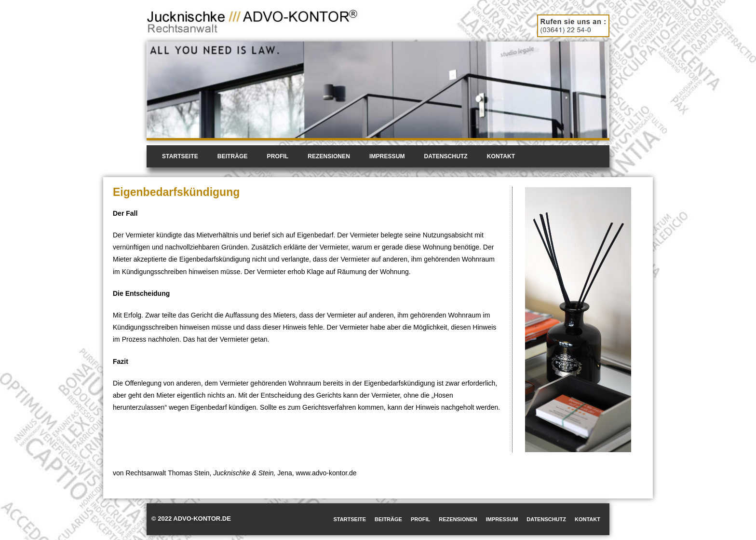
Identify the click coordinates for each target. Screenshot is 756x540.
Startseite (180, 156)
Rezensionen (329, 156)
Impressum (387, 156)
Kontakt (501, 156)
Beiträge (233, 156)
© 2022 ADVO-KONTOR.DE (191, 519)
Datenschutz (446, 156)
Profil (278, 156)
